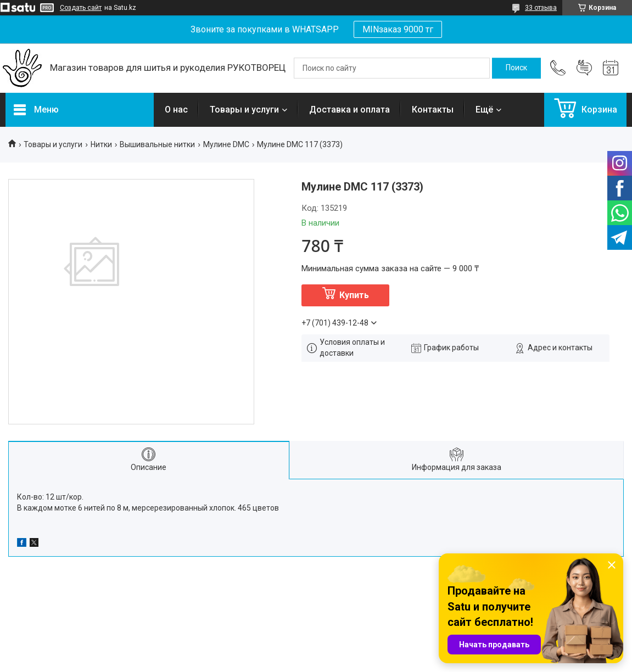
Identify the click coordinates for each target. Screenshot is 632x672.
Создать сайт (81, 8)
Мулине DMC (226, 144)
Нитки (101, 144)
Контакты (433, 110)
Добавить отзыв (584, 68)
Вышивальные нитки (157, 144)
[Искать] (516, 68)
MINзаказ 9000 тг (398, 29)
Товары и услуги (244, 110)
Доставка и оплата (349, 110)
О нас (176, 110)
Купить (354, 295)
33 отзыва (541, 8)
